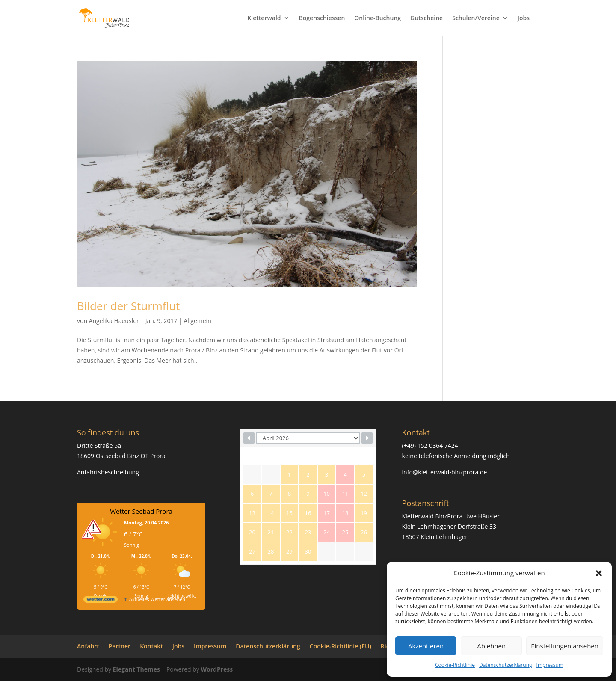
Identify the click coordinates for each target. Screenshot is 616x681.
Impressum (550, 665)
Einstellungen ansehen (565, 646)
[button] (599, 573)
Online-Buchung (378, 18)
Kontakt (151, 646)
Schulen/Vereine (476, 18)
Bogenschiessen (322, 18)
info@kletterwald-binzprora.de (445, 472)
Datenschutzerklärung (506, 665)
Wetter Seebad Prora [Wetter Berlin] (141, 511)
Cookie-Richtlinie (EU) (341, 646)
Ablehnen (491, 646)
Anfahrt (88, 646)
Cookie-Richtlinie (455, 665)
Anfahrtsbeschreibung (108, 472)
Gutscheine (426, 18)
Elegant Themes (136, 669)
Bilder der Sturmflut (128, 306)
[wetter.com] (101, 601)
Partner (120, 646)
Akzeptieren (426, 646)
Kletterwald (264, 18)
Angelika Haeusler (114, 321)
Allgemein (197, 321)
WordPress (217, 669)
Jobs (524, 18)
